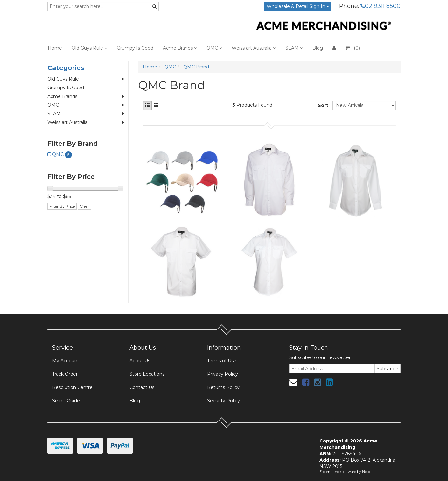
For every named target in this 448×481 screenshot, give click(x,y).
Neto (366, 472)
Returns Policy (223, 387)
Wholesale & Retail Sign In (298, 6)
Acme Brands (180, 48)
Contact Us (142, 387)
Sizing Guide (66, 401)
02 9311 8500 (381, 6)
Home (55, 48)
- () (353, 48)
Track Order (65, 374)
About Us (140, 361)
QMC (214, 48)
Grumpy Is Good (135, 48)
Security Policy (224, 401)
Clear (85, 206)
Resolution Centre (72, 387)
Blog (318, 48)
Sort (323, 105)
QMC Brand (196, 67)
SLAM (294, 48)
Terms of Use (222, 361)
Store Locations (147, 374)
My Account (66, 361)
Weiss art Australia (254, 48)
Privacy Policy (223, 374)
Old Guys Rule (89, 48)
